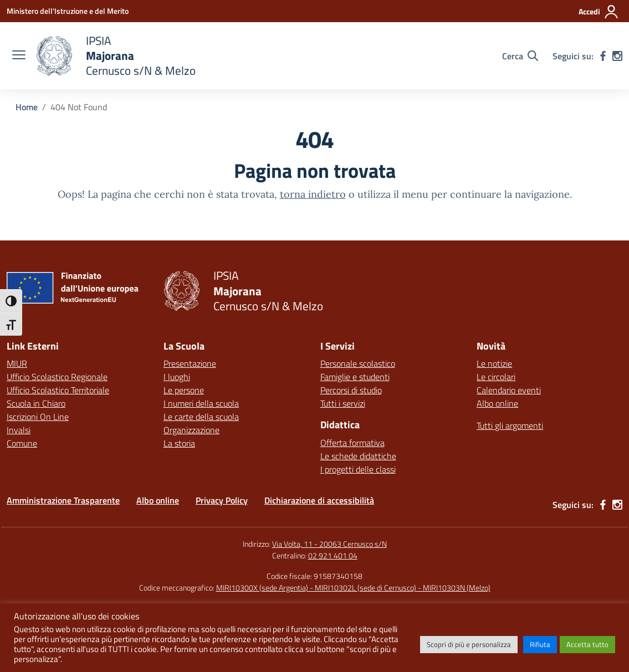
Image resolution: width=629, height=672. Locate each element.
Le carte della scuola (201, 417)
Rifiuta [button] (540, 644)
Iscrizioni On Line (38, 417)
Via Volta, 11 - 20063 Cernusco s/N (329, 544)
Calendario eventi (509, 390)
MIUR (17, 363)
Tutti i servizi (343, 403)
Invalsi (19, 430)
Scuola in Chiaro (36, 403)
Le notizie (494, 363)
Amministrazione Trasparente (63, 500)
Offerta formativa (352, 443)
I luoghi (177, 377)
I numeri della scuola (201, 403)
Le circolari (496, 377)
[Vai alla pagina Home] (27, 107)
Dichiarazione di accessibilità (319, 500)
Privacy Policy (222, 500)
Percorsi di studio (351, 390)
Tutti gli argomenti (510, 425)
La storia (179, 443)
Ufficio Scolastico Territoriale (58, 390)
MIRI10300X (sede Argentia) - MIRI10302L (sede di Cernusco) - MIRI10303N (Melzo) (353, 588)
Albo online (497, 403)
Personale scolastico (358, 363)
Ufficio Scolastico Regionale (57, 377)
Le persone (184, 390)
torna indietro (313, 194)
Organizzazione (191, 430)
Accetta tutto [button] (587, 644)
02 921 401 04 (333, 555)
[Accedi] (599, 12)
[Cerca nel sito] (520, 56)
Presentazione (190, 363)
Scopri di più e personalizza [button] (469, 644)
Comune (22, 443)
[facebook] (603, 56)
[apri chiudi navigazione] (19, 56)
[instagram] (617, 56)
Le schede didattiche (358, 456)
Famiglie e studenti (355, 377)
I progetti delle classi (358, 469)
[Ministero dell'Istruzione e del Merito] (68, 11)
